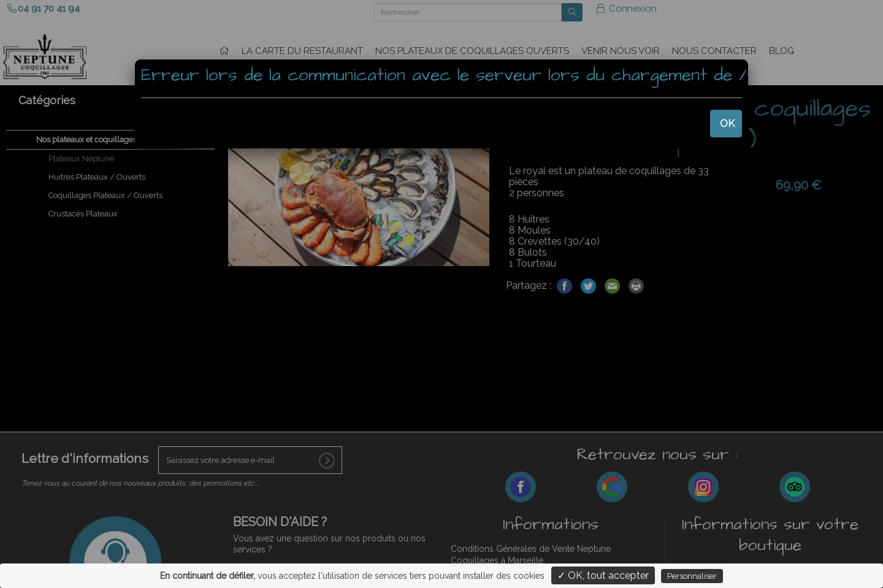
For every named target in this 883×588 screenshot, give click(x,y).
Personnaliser (692, 576)
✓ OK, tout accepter (603, 575)
